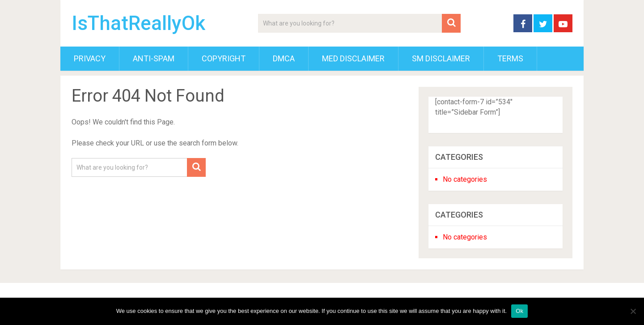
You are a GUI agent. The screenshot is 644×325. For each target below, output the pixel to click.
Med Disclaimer (353, 58)
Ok (519, 311)
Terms (510, 58)
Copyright (224, 58)
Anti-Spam (154, 58)
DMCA (284, 58)
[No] (633, 311)
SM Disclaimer (441, 58)
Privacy (90, 58)
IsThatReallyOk (138, 23)
